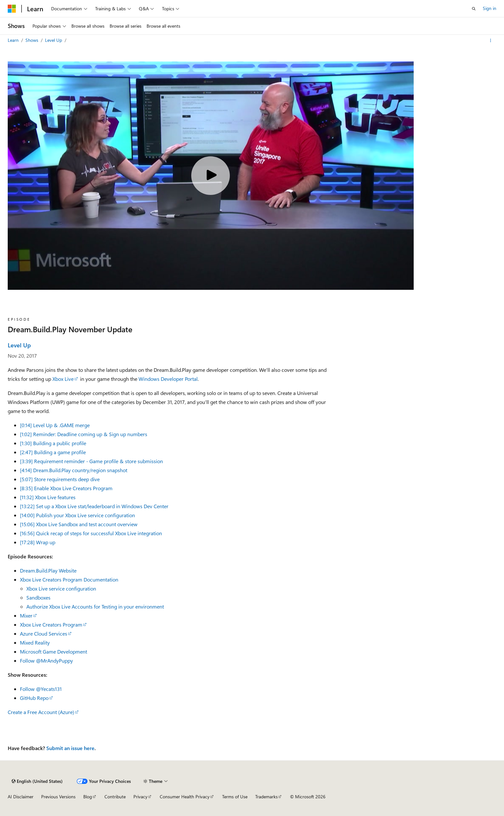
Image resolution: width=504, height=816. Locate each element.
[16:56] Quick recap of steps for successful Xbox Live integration (91, 533)
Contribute (115, 797)
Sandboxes (38, 597)
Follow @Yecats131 (41, 689)
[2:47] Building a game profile (53, 452)
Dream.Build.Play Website (48, 570)
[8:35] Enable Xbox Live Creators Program (66, 488)
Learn (14, 40)
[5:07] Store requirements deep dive (60, 479)
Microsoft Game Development (54, 651)
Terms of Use (235, 797)
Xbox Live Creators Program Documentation (69, 579)
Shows (32, 40)
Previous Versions (58, 797)
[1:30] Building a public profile (53, 443)
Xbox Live (63, 379)
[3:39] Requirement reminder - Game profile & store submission (91, 461)
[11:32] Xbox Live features (48, 497)
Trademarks (266, 797)
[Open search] (474, 9)
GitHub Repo (34, 698)
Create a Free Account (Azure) (41, 712)
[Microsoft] (12, 9)
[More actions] (491, 41)
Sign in (490, 8)
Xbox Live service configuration (61, 588)
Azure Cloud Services (44, 633)
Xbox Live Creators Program (51, 624)
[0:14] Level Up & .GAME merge (55, 425)
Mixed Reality (35, 642)
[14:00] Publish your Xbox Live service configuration (77, 515)
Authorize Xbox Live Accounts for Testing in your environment (95, 606)
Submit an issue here (70, 748)
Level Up (54, 40)
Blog (88, 797)
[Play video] (211, 176)
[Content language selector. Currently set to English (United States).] (37, 781)
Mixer (26, 615)
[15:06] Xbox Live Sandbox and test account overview (79, 524)
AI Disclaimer (21, 797)
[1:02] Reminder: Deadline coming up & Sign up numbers (84, 434)
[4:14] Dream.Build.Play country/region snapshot (74, 470)
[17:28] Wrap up (38, 542)
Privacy (140, 797)
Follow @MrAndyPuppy (46, 660)
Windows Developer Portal (168, 379)
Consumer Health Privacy (185, 797)
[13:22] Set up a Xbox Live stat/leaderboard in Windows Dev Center (94, 506)
